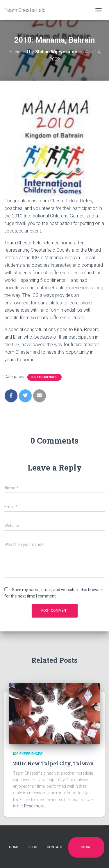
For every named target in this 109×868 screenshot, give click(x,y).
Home (14, 847)
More (86, 847)
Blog (33, 847)
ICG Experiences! (44, 377)
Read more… (35, 806)
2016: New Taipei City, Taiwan (53, 763)
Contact (55, 847)
